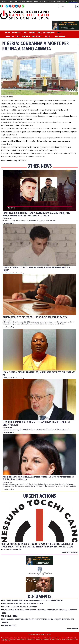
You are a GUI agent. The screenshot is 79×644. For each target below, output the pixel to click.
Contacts (43, 634)
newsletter (60, 36)
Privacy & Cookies (34, 634)
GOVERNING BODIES (9, 625)
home (8, 32)
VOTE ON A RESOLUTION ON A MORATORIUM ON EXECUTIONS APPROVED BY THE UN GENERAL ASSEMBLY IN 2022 (40, 611)
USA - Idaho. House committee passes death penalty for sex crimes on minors (32, 600)
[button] (3, 6)
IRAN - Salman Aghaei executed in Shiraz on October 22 (24, 604)
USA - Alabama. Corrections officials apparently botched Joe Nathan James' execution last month (38, 621)
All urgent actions (70, 552)
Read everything (9, 223)
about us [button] (17, 32)
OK (67, 1)
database (26, 36)
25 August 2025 (6, 549)
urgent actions (12, 36)
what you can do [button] (46, 32)
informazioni (73, 1)
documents (37, 36)
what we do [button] (29, 32)
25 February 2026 (7, 218)
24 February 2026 (7, 428)
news (59, 32)
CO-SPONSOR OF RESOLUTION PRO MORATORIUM (19, 607)
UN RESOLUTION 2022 (10, 616)
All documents (72, 628)
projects (49, 36)
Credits (49, 634)
